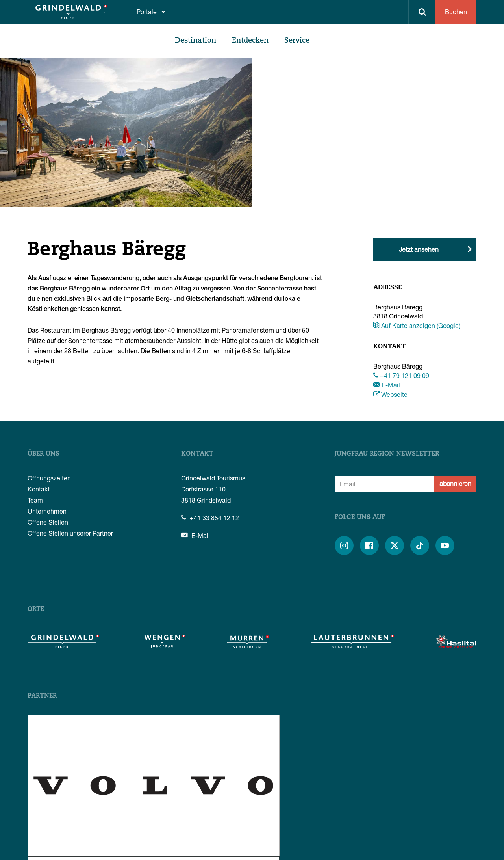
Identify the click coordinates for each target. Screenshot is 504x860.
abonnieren (455, 483)
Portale (147, 12)
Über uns (44, 454)
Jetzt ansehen (419, 249)
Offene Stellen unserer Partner (70, 533)
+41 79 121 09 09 (401, 375)
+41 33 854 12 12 (210, 518)
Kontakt (39, 489)
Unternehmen (47, 511)
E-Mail (387, 385)
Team (35, 500)
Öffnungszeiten (49, 478)
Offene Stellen (48, 522)
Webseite (390, 394)
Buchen (456, 12)
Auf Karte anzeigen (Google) (417, 325)
